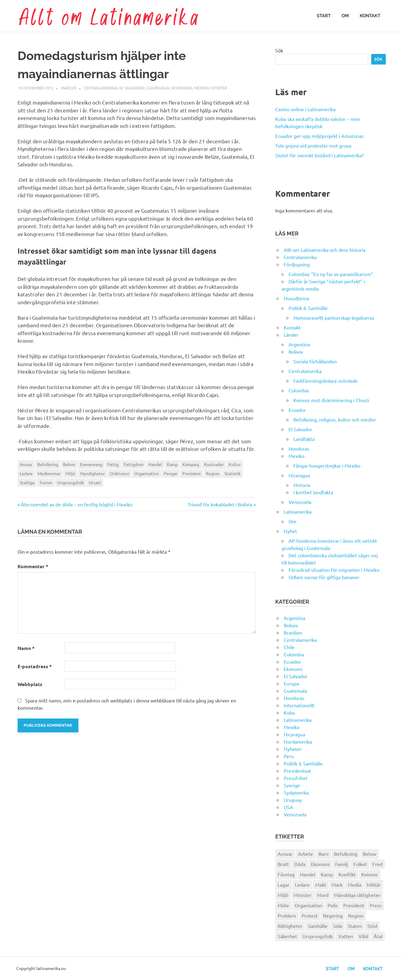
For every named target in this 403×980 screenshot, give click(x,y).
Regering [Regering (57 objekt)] (333, 915)
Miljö (70, 473)
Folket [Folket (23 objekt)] (360, 864)
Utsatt (95, 482)
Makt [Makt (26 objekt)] (321, 885)
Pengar (171, 473)
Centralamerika (101, 88)
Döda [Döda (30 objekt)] (300, 864)
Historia (302, 485)
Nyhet (290, 531)
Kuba (289, 712)
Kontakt (370, 16)
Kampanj (191, 464)
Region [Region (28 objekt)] (356, 915)
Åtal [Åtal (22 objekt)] (378, 936)
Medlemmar (49, 473)
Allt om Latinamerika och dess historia (325, 250)
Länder (291, 335)
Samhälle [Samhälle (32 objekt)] (318, 926)
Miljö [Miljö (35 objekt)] (283, 895)
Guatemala (158, 88)
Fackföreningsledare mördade (325, 381)
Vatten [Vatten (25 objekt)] (346, 936)
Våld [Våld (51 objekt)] (363, 936)
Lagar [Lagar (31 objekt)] (284, 885)
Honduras (182, 88)
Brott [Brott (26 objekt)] (283, 864)
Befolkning (48, 464)
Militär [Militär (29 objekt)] (374, 885)
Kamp (172, 464)
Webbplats (30, 684)
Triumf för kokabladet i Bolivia (220, 504)
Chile (289, 647)
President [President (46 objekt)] (354, 905)
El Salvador (132, 88)
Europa (291, 683)
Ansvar (26, 464)
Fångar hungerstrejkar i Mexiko (327, 465)
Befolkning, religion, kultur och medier (335, 419)
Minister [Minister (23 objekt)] (303, 895)
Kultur (235, 464)
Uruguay (293, 800)
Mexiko (201, 88)
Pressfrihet (296, 778)
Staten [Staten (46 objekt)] (355, 926)
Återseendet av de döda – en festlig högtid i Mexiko (76, 504)
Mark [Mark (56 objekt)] (337, 885)
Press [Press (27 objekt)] (376, 905)
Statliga (27, 482)
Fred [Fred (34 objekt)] (377, 864)
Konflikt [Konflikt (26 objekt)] (347, 874)
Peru (289, 756)
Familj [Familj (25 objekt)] (342, 864)
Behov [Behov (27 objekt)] (370, 854)
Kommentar (33, 566)
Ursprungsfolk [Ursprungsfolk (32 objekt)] (318, 936)
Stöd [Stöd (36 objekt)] (372, 926)
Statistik (232, 473)
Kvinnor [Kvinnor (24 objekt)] (370, 874)
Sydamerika (296, 792)
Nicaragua (299, 475)
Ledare (26, 473)
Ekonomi (293, 669)
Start (324, 16)
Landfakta (304, 439)
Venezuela (300, 502)
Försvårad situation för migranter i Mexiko (334, 570)
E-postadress (35, 666)
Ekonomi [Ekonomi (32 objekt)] (320, 864)
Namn (26, 648)
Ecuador (297, 410)
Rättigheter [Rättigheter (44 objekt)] (290, 926)
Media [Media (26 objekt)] (355, 885)
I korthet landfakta (313, 492)
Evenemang (91, 464)
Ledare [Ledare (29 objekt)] (302, 885)
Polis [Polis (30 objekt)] (333, 905)
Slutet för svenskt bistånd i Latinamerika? (319, 155)
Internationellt (299, 705)
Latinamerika (298, 512)
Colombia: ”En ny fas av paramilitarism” (331, 274)
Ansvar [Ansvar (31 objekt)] (285, 854)
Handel (155, 464)
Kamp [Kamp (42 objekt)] (327, 874)
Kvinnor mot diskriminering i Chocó (331, 400)
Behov (69, 464)
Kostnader (214, 464)
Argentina (299, 344)
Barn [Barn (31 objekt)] (324, 854)
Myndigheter (92, 473)
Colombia (299, 390)
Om (345, 16)
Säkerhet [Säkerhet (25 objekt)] (287, 936)
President (192, 473)
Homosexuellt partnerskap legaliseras (334, 318)
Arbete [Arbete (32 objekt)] (306, 854)
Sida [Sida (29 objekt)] (338, 926)
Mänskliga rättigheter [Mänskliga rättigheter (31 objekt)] (357, 895)
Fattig (113, 464)
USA (288, 807)
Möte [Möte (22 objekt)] (283, 905)
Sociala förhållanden (315, 361)
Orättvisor (119, 473)
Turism (46, 482)
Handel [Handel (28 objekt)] (308, 874)
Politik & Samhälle (308, 308)
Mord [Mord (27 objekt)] (323, 895)
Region (213, 473)
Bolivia (296, 352)
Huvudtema (296, 298)
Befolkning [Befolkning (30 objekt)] (346, 854)
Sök (279, 50)
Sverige (292, 785)
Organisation (147, 473)
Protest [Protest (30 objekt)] (310, 915)
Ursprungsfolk (71, 482)
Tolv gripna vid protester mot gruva (313, 145)
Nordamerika (298, 742)
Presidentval (297, 771)
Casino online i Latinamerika (306, 109)
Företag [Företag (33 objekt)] (286, 874)
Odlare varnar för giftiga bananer (324, 577)
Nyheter (219, 88)
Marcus (69, 88)
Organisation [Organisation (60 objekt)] (308, 905)
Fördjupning (297, 264)
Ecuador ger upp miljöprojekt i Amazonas (319, 136)
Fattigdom (134, 464)
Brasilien (293, 632)
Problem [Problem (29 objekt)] (287, 915)
